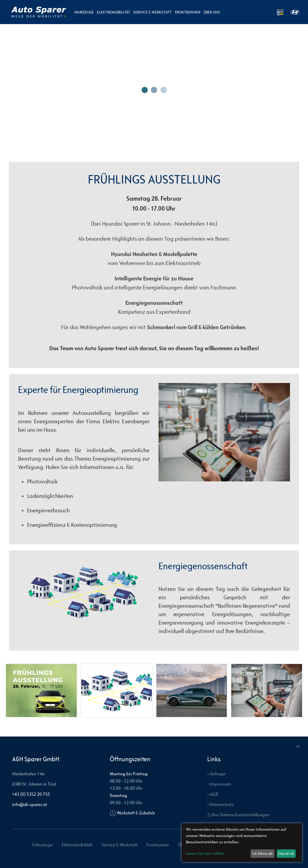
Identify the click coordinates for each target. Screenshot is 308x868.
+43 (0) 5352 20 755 (31, 794)
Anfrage (216, 774)
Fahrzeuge (84, 12)
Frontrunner (188, 12)
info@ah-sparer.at (29, 804)
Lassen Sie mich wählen (205, 853)
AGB (213, 794)
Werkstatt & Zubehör (136, 813)
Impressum (219, 784)
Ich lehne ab (262, 853)
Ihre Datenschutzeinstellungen (238, 815)
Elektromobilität (114, 12)
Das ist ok (286, 853)
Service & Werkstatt (152, 12)
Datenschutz (220, 804)
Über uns (212, 12)
